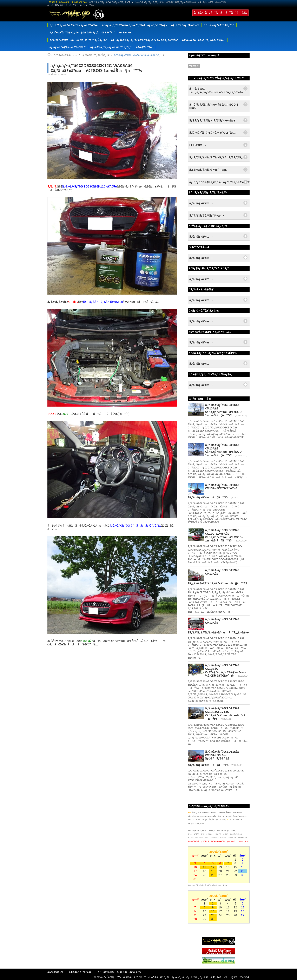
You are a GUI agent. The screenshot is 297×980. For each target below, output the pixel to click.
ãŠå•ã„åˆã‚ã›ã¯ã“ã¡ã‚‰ (220, 13)
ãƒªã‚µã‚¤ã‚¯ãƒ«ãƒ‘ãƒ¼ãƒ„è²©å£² (204, 40)
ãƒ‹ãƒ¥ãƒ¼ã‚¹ (145, 47)
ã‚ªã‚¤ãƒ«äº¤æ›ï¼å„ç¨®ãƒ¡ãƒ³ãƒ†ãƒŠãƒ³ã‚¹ (82, 55)
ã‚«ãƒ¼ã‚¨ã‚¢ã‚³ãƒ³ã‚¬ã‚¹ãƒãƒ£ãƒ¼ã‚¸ (216, 157)
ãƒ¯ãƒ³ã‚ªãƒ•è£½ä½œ (185, 25)
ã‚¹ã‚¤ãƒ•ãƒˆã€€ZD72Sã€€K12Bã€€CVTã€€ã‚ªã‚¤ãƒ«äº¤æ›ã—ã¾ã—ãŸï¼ (226, 713)
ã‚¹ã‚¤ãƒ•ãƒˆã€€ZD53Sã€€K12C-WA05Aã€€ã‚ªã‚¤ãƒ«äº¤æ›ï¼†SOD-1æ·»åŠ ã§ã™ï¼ (224, 535)
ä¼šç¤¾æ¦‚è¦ (56, 972)
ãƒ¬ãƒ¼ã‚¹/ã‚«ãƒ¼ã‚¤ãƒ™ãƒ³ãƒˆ (111, 47)
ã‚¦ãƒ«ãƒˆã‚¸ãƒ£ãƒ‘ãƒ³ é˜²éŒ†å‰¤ (213, 133)
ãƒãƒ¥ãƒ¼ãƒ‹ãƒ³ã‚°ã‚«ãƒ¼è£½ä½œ (74, 25)
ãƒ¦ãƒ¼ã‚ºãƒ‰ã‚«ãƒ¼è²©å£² (68, 47)
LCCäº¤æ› (198, 145)
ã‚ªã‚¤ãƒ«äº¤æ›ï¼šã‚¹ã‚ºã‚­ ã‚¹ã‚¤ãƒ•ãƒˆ (138, 55)
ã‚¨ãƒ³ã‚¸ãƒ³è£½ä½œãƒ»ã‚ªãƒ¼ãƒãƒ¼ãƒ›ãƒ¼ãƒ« (134, 25)
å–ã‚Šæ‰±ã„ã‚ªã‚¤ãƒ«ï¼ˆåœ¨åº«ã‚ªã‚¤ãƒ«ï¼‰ (216, 90)
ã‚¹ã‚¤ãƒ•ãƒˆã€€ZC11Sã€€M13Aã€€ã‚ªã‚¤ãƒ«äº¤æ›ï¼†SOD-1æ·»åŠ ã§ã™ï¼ (224, 410)
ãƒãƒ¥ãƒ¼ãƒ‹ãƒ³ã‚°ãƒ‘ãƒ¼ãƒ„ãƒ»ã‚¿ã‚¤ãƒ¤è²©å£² (144, 40)
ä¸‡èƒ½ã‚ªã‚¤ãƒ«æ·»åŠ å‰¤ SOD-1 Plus (214, 106)
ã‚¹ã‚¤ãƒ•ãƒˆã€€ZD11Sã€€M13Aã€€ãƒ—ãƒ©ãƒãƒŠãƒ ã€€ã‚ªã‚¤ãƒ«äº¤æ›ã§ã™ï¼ (214, 758)
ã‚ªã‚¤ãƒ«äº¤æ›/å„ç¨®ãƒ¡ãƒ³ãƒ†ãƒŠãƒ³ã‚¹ (78, 40)
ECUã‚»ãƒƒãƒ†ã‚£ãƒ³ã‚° (219, 25)
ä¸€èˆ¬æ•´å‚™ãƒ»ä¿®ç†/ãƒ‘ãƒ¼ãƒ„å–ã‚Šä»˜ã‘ (82, 32)
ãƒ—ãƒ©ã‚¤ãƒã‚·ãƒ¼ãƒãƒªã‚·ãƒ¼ (120, 972)
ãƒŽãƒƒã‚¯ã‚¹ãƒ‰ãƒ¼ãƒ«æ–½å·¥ (212, 120)
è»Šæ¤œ (125, 32)
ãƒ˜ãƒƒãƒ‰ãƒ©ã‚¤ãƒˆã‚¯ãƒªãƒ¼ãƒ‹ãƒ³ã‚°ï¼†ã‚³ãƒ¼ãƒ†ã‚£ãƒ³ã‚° (219, 182)
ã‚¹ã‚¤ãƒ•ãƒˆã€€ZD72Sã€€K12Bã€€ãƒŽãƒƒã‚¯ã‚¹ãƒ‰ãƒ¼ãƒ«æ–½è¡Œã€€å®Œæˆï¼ (226, 670)
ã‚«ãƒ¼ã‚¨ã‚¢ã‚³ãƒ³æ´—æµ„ (208, 170)
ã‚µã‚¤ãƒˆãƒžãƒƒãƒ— (81, 972)
